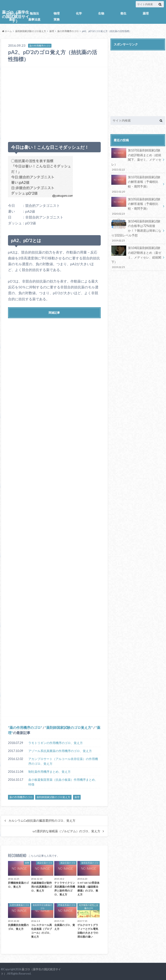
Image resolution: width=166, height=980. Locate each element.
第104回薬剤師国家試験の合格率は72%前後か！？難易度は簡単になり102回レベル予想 (136, 231)
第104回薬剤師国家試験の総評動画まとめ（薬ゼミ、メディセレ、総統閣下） (136, 257)
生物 (101, 13)
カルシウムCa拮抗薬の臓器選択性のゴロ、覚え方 (42, 821)
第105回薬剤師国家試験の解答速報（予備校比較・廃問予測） (136, 206)
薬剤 (12, 19)
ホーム (7, 31)
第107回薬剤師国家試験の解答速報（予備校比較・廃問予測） (136, 184)
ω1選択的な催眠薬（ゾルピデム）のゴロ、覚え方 (66, 831)
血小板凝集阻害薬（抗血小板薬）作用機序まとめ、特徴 (63, 782)
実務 (57, 19)
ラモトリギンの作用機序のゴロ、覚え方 (56, 743)
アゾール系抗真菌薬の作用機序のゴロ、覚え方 (60, 751)
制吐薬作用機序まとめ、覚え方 (49, 772)
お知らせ (12, 13)
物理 (57, 13)
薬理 (146, 13)
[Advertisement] (54, 103)
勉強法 (34, 13)
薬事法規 (34, 19)
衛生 (123, 13)
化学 (79, 13)
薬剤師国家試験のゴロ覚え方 (31, 31)
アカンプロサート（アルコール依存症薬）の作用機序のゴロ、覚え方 (63, 761)
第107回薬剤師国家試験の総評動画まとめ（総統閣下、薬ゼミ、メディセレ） (136, 160)
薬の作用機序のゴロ (68, 31)
